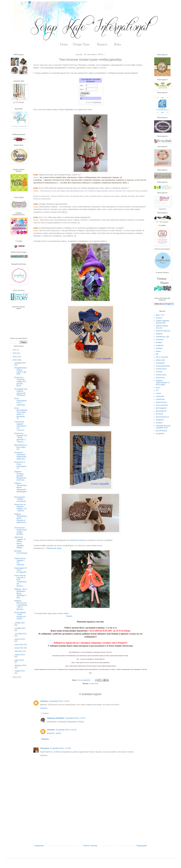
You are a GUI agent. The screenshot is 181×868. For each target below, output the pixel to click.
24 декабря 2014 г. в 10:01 (59, 701)
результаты (160, 378)
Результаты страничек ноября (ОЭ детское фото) (20, 382)
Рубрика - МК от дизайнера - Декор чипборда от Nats (21, 593)
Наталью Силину (77, 540)
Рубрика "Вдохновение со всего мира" (163, 383)
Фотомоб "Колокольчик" (21, 553)
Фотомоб (159, 414)
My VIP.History (161, 431)
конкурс (159, 342)
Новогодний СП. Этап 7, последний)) (21, 570)
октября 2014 (20, 628)
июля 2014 (19, 645)
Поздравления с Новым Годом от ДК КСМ (21, 371)
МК (157, 354)
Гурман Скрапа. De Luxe (162, 327)
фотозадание (161, 408)
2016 (15, 353)
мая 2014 (19, 651)
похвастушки (94, 684)
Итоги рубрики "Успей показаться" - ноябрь (21, 616)
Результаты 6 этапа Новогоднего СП (20, 465)
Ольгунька (45, 748)
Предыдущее (142, 846)
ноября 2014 (20, 623)
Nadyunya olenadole (56, 718)
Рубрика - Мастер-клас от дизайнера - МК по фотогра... (21, 605)
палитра (159, 372)
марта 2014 (19, 660)
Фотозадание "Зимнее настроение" (20, 499)
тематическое (161, 402)
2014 (15, 360)
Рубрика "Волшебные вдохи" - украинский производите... (21, 488)
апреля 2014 (20, 655)
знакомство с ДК (162, 337)
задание (159, 334)
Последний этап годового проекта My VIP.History (21, 392)
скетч (158, 388)
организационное (163, 366)
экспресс (159, 423)
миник (158, 351)
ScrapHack (160, 434)
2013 (15, 677)
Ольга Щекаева (66, 109)
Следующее (39, 846)
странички (160, 396)
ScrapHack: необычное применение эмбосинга (20, 456)
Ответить (44, 708)
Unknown (44, 701)
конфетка (160, 345)
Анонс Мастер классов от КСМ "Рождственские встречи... (20, 581)
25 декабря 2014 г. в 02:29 (66, 730)
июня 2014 (19, 648)
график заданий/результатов (162, 322)
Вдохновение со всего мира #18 (21, 447)
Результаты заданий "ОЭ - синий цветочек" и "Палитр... (21, 438)
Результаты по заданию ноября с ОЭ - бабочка (20, 508)
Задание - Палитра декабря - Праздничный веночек (20, 476)
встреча (159, 318)
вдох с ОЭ (160, 315)
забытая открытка (163, 331)
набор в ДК (160, 360)
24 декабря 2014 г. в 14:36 (60, 748)
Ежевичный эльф (54, 548)
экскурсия (160, 420)
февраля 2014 (21, 665)
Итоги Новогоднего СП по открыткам (20, 402)
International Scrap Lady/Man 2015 (163, 427)
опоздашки (160, 363)
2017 (15, 350)
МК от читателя (162, 357)
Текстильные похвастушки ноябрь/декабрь (21, 531)
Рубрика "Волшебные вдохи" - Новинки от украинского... (21, 519)
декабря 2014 (20, 363)
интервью (160, 340)
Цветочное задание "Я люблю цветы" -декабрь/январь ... (20, 542)
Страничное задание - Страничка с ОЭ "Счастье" (20, 426)
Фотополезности (162, 417)
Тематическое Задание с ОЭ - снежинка (20, 562)
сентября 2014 (21, 634)
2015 (15, 357)
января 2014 (20, 671)
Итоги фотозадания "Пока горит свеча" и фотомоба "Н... (21, 413)
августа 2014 (20, 639)
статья (158, 393)
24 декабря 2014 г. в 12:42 (75, 718)
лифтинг (159, 348)
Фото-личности (162, 405)
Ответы (46, 713)
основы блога (161, 369)
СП (157, 390)
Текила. (69, 616)
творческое (160, 399)
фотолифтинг (161, 411)
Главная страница (90, 846)
